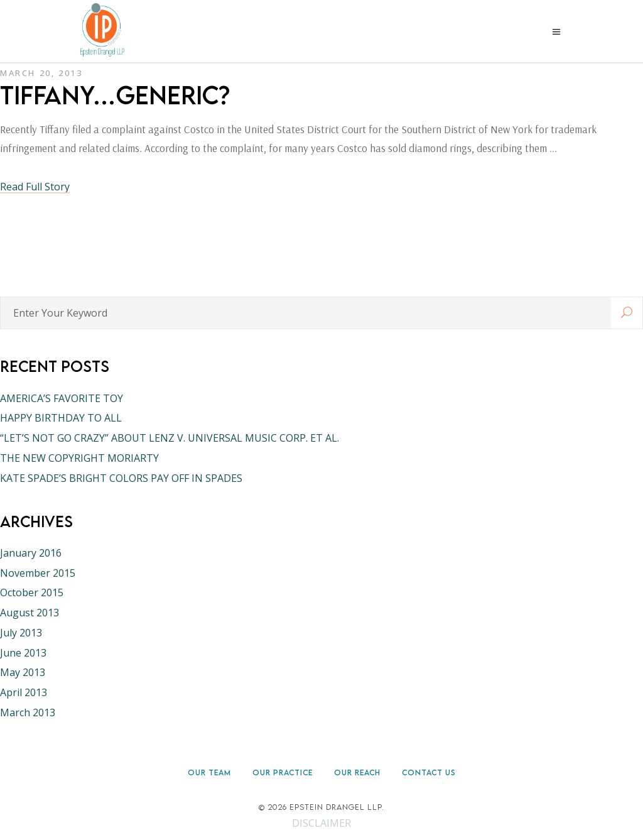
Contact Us (429, 772)
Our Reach (357, 772)
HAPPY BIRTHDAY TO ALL (61, 418)
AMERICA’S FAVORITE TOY (62, 398)
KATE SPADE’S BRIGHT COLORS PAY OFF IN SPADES (121, 478)
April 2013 (24, 692)
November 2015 (38, 573)
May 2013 (23, 672)
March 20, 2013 (41, 73)
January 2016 (31, 553)
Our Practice (283, 772)
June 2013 (23, 653)
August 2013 (30, 613)
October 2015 (32, 592)
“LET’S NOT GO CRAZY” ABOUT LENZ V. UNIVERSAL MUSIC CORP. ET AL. (170, 438)
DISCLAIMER (321, 823)
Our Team (209, 772)
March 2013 (28, 712)
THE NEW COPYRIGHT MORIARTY (79, 458)
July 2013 (21, 633)
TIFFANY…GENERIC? (115, 95)
